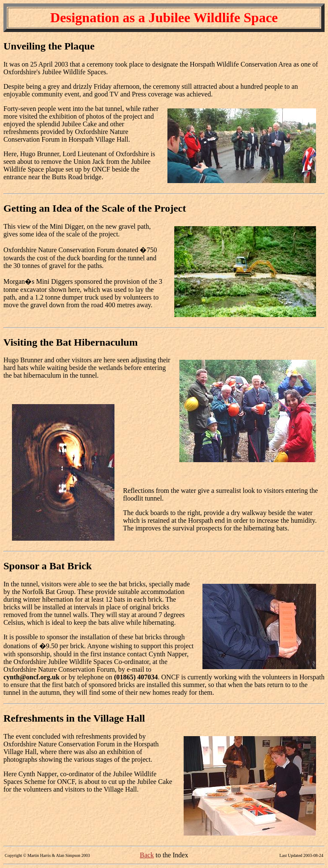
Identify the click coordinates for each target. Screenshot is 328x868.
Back (147, 855)
